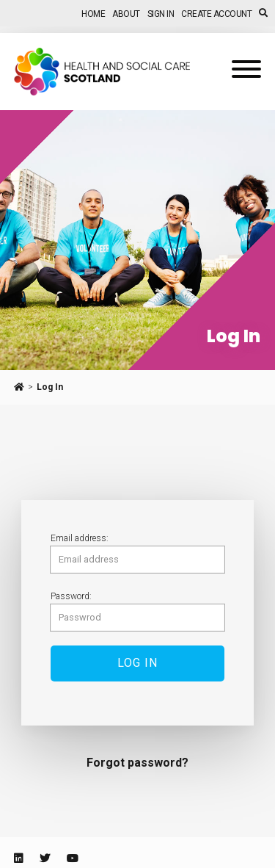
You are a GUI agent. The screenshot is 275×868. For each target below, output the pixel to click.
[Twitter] (45, 858)
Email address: (80, 538)
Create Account (216, 14)
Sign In (161, 14)
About (126, 14)
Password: (71, 596)
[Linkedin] (18, 858)
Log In (50, 387)
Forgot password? (137, 763)
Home (93, 14)
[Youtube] (73, 858)
